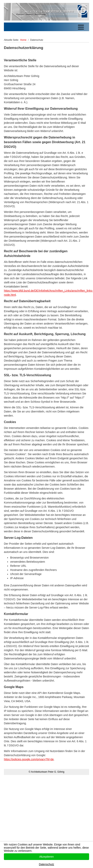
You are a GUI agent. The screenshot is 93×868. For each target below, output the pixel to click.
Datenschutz (47, 864)
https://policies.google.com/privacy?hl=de (29, 759)
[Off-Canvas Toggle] (81, 27)
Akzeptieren (47, 857)
